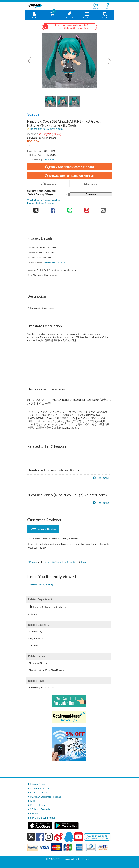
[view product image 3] (74, 102)
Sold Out (49, 159)
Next (109, 61)
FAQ (32, 801)
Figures (85, 562)
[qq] (69, 837)
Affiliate (34, 814)
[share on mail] (103, 209)
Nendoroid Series (38, 663)
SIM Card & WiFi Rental (43, 818)
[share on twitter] (36, 209)
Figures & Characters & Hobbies (61, 562)
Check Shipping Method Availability (44, 200)
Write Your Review (43, 529)
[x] (31, 837)
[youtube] (79, 837)
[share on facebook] (53, 209)
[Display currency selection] (29, 145)
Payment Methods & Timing (40, 203)
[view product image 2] (62, 102)
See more (103, 478)
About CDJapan (38, 793)
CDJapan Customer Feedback (46, 797)
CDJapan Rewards (40, 809)
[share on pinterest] (87, 209)
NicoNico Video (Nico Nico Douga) (46, 670)
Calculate (91, 194)
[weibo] (58, 837)
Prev (30, 61)
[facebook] (40, 837)
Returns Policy (38, 805)
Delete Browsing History (41, 584)
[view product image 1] (51, 102)
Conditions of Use (39, 788)
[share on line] (70, 209)
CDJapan (32, 562)
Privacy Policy (37, 784)
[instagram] (49, 837)
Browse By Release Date (42, 688)
